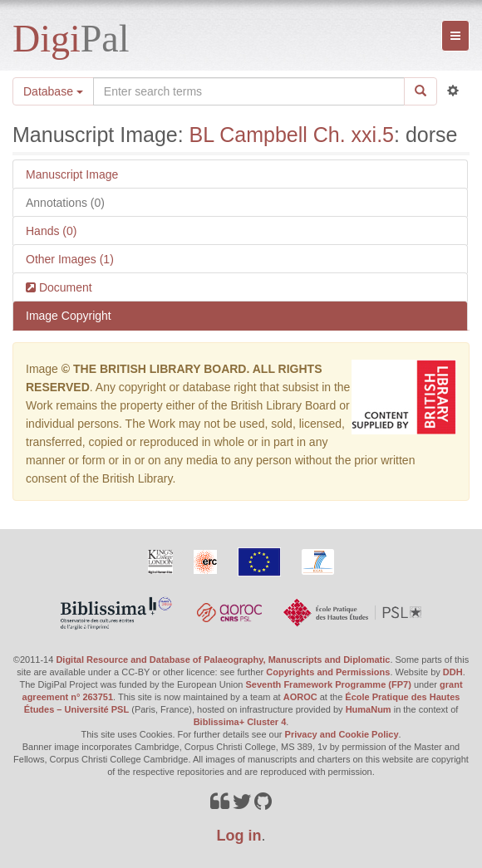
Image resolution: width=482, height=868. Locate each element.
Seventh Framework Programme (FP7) (329, 684)
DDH (453, 672)
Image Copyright (69, 316)
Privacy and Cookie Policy (342, 734)
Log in (239, 836)
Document (64, 287)
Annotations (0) (65, 203)
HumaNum (369, 709)
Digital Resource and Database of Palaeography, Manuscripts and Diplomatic (223, 660)
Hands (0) (51, 231)
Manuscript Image (72, 174)
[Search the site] (249, 91)
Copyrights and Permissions (328, 672)
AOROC (300, 697)
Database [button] (53, 91)
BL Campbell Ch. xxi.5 (292, 135)
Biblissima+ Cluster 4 (240, 722)
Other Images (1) (70, 259)
